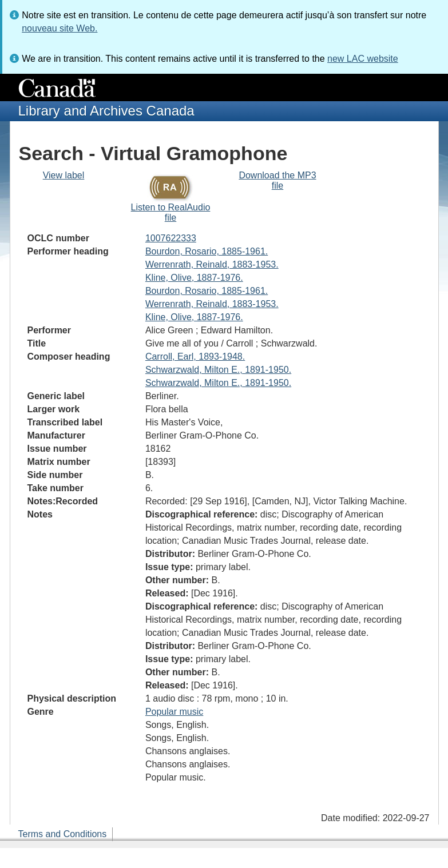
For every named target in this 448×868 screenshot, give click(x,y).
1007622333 (171, 238)
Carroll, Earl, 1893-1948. (195, 357)
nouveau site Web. (60, 28)
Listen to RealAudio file (171, 212)
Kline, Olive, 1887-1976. (194, 278)
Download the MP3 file (277, 180)
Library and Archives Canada (106, 111)
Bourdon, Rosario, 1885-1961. (207, 251)
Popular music (174, 712)
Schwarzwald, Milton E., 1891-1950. (218, 370)
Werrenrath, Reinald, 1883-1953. (212, 264)
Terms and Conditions (63, 834)
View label (64, 175)
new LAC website (363, 59)
